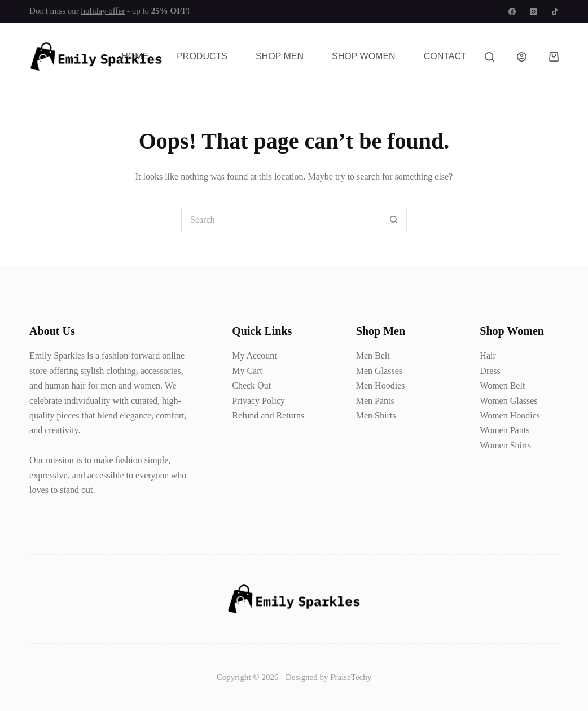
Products (202, 56)
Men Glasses (379, 371)
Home (135, 56)
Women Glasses (508, 401)
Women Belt (502, 385)
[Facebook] (512, 12)
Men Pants (375, 401)
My (238, 371)
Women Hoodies (510, 415)
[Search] (490, 57)
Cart (253, 371)
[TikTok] (555, 12)
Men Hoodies (381, 385)
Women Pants (504, 430)
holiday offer (103, 11)
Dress (490, 371)
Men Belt (373, 355)
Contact (445, 56)
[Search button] (394, 219)
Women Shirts (505, 445)
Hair (488, 355)
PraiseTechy (351, 677)
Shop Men (280, 56)
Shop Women (364, 56)
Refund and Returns (268, 415)
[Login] (522, 57)
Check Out (251, 385)
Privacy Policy (258, 401)
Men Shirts (376, 415)
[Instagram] (534, 12)
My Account (254, 355)
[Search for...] (281, 219)
